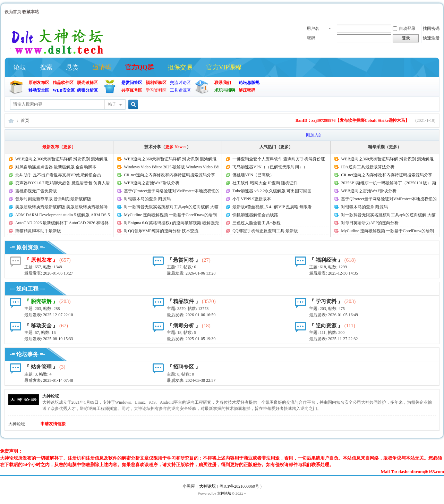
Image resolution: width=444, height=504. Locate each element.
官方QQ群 (139, 67)
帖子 (112, 104)
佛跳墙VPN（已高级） (253, 175)
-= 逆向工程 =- (28, 289)
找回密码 (431, 28)
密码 (311, 38)
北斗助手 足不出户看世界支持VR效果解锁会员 (58, 175)
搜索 (46, 67)
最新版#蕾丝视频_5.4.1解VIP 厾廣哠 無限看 (272, 207)
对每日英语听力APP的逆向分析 (370, 223)
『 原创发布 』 (41, 260)
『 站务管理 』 (41, 367)
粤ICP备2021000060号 (239, 486)
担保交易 (180, 67)
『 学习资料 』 (326, 301)
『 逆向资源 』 (326, 326)
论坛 (20, 67)
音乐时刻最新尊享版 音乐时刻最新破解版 (53, 199)
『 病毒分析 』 (184, 326)
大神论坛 (51, 396)
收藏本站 (31, 12)
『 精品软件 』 (184, 301)
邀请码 (102, 67)
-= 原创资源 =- (28, 247)
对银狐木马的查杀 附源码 (147, 199)
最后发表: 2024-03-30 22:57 (191, 380)
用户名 (313, 28)
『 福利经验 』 (326, 260)
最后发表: (49, 273)
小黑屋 (189, 486)
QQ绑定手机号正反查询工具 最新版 (265, 231)
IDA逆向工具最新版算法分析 (368, 167)
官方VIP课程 (224, 67)
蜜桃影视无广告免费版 (36, 191)
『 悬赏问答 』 (184, 260)
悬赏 (72, 67)
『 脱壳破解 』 (41, 301)
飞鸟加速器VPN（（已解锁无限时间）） (270, 167)
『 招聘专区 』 (184, 367)
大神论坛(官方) (11, 121)
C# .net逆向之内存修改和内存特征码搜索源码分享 (169, 175)
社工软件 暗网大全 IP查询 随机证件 (265, 183)
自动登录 (404, 28)
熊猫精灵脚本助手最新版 (38, 231)
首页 (25, 120)
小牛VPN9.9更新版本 (252, 199)
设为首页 (13, 12)
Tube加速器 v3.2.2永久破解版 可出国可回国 (272, 191)
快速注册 (431, 38)
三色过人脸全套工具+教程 (257, 223)
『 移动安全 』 (41, 326)
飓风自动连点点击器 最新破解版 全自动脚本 (56, 167)
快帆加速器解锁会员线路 (255, 215)
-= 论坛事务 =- (28, 354)
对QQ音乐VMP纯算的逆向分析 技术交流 (161, 231)
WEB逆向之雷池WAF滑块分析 (152, 183)
